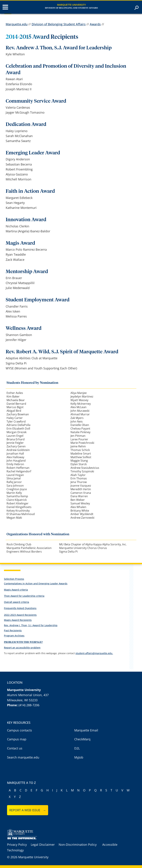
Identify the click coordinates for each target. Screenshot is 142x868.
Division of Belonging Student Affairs (59, 24)
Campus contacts (20, 730)
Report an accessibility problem (22, 648)
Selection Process (14, 579)
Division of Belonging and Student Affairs (71, 8)
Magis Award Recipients (18, 620)
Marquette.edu (17, 24)
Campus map (17, 739)
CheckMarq (82, 739)
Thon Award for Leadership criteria (24, 596)
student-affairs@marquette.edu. (94, 653)
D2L (77, 748)
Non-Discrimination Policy (78, 845)
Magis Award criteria (16, 590)
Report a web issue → (28, 810)
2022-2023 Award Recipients (20, 615)
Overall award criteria (17, 602)
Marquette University (71, 5)
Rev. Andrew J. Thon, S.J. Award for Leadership (31, 625)
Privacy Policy (17, 845)
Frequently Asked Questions (20, 608)
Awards (95, 24)
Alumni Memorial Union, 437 (28, 695)
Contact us (15, 748)
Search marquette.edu (23, 757)
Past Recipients (13, 630)
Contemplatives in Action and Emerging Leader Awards (36, 583)
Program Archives (14, 636)
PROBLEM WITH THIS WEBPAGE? (23, 642)
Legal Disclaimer (43, 845)
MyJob (79, 757)
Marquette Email (86, 730)
